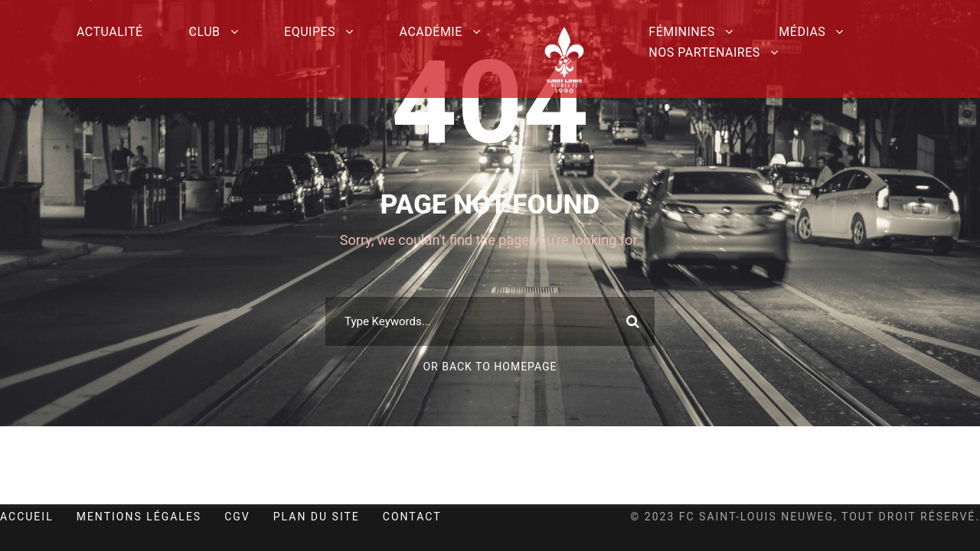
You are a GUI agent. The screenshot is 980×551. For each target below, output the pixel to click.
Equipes (310, 32)
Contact (412, 517)
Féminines (682, 32)
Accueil (27, 517)
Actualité (110, 32)
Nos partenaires (704, 52)
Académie (431, 32)
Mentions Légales (139, 517)
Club (205, 32)
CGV (237, 517)
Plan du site (317, 517)
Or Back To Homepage (490, 367)
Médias (802, 32)
